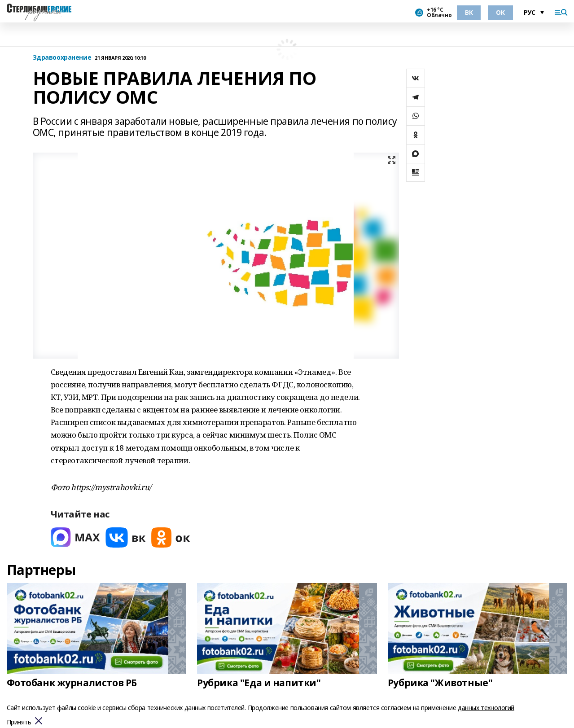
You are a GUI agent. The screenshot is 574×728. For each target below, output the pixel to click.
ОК (500, 12)
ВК (469, 12)
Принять (19, 722)
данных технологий (486, 708)
